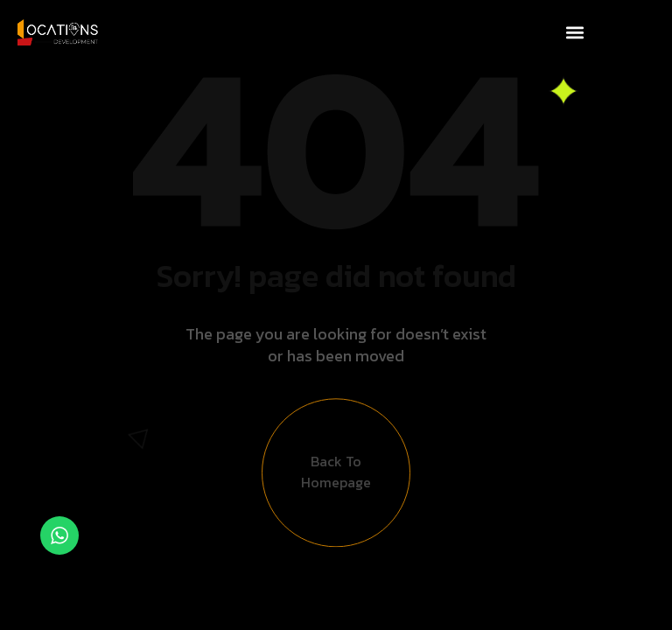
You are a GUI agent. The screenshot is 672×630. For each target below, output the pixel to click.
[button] (574, 32)
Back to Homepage (336, 478)
